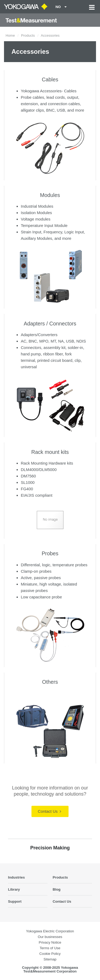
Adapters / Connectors (50, 324)
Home (10, 35)
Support (15, 901)
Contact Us (49, 811)
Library (14, 889)
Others (50, 682)
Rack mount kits (50, 452)
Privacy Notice (50, 942)
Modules (50, 195)
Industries (16, 877)
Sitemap (50, 959)
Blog (57, 889)
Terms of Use (50, 948)
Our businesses (50, 937)
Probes (50, 553)
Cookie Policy (50, 954)
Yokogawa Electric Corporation (50, 931)
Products (28, 35)
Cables (50, 79)
